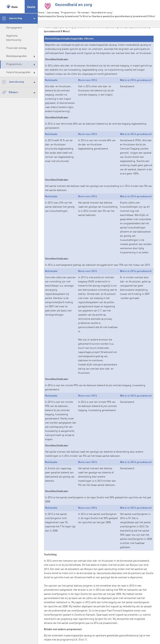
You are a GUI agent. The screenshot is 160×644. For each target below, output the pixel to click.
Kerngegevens (14, 28)
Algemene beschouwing (14, 38)
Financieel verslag (16, 48)
